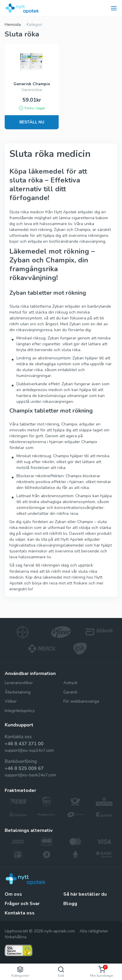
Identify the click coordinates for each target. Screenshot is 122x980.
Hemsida (13, 25)
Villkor (11, 701)
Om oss (13, 894)
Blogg (70, 904)
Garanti (70, 692)
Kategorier (20, 972)
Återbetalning (18, 692)
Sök (61, 972)
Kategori (34, 25)
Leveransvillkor (19, 683)
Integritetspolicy (20, 711)
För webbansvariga (81, 701)
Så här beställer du (85, 894)
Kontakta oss (20, 913)
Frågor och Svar (22, 904)
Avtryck (70, 683)
